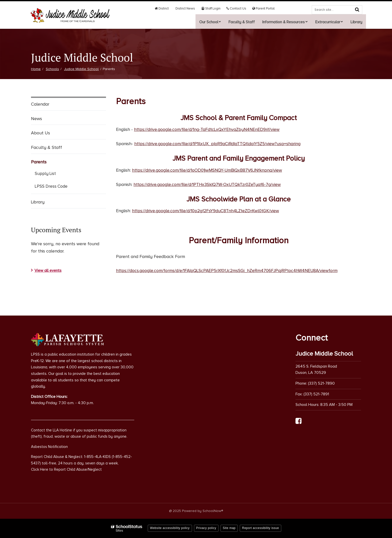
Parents (39, 162)
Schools (52, 69)
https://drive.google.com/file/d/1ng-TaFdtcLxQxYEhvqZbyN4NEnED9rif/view (208, 129)
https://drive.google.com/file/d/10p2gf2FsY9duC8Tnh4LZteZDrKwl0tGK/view (207, 211)
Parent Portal (264, 9)
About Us (40, 133)
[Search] (357, 10)
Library (38, 202)
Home (36, 69)
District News (190, 9)
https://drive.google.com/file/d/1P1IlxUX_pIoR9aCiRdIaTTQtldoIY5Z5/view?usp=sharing (219, 144)
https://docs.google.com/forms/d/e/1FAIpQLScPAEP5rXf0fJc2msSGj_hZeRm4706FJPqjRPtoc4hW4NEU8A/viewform (230, 271)
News (36, 119)
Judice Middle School (81, 69)
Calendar (40, 104)
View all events (48, 271)
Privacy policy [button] (206, 528)
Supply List (45, 174)
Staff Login (214, 9)
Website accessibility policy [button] (170, 528)
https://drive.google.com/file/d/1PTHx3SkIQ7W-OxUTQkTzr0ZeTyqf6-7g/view (209, 184)
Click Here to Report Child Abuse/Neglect (66, 469)
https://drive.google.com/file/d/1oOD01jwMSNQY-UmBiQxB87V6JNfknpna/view (209, 170)
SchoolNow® (213, 511)
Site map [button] (229, 528)
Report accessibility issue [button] (260, 528)
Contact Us (239, 9)
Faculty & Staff (46, 147)
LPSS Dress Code (58, 187)
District (168, 9)
